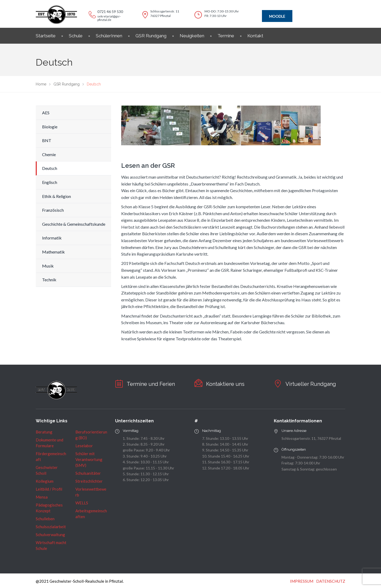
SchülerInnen (109, 36)
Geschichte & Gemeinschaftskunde (74, 224)
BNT (47, 140)
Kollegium (45, 481)
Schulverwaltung (50, 535)
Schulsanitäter (88, 473)
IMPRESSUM (302, 581)
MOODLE (277, 16)
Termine (226, 36)
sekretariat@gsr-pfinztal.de (109, 18)
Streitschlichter (89, 481)
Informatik (52, 238)
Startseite (46, 36)
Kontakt (255, 36)
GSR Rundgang (151, 36)
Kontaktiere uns (225, 384)
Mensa (42, 497)
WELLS (82, 503)
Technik (49, 280)
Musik (48, 266)
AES (46, 113)
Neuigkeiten (192, 36)
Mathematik (53, 252)
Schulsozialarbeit (51, 527)
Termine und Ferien (151, 384)
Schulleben (45, 519)
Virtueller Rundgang (311, 384)
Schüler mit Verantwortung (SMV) (89, 459)
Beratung (44, 432)
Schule (76, 36)
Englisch (50, 182)
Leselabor (84, 446)
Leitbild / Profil (49, 489)
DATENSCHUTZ (331, 581)
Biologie (50, 127)
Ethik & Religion (56, 196)
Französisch (53, 210)
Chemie (49, 154)
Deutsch (50, 168)
